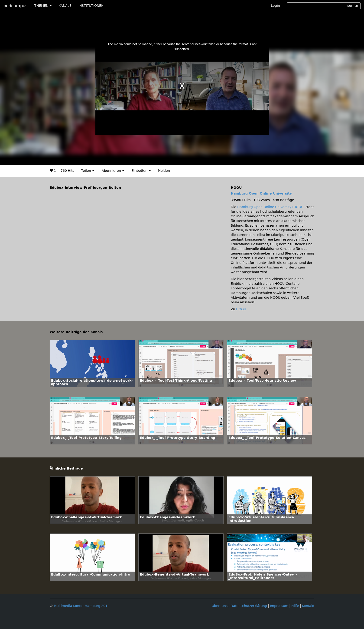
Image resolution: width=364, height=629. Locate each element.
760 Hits (67, 171)
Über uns (220, 606)
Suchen (353, 6)
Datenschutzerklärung (249, 606)
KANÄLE (65, 6)
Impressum (279, 606)
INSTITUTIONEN (91, 6)
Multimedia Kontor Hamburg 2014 (82, 606)
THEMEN (43, 6)
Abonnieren (113, 171)
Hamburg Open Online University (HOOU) (271, 207)
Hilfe (295, 606)
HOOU (241, 309)
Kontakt (308, 606)
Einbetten (141, 171)
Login (275, 6)
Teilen (88, 171)
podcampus (15, 6)
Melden (164, 171)
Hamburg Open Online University (261, 194)
